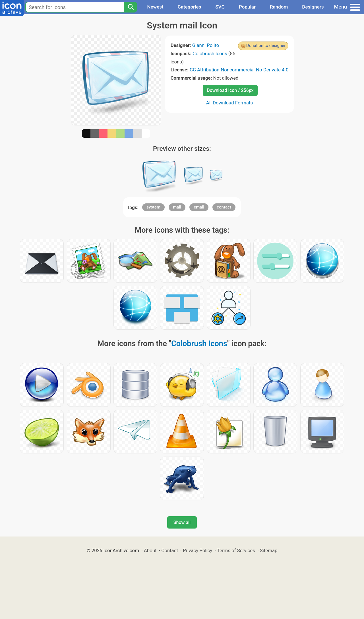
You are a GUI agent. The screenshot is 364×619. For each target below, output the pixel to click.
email (199, 207)
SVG (220, 7)
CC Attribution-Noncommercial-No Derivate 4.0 (239, 70)
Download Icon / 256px (230, 90)
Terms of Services (236, 550)
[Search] (131, 7)
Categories (190, 7)
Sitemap (269, 550)
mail (177, 207)
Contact (170, 550)
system (153, 207)
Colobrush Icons (210, 53)
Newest (155, 7)
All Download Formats (230, 103)
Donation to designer (266, 46)
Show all (182, 522)
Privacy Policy (197, 550)
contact (224, 207)
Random (279, 7)
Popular (247, 7)
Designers (313, 7)
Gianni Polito (206, 45)
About (150, 550)
